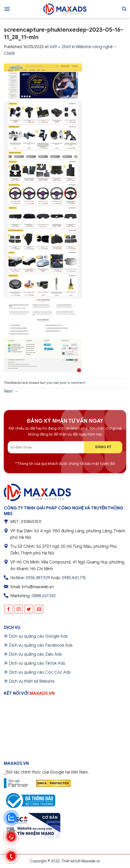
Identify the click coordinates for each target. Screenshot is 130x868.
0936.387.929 (38, 578)
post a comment (73, 383)
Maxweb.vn (91, 861)
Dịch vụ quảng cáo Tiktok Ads (37, 663)
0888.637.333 (44, 596)
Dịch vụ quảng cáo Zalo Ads (35, 654)
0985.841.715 (74, 578)
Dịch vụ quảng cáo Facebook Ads (41, 645)
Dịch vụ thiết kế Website (32, 681)
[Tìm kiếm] (124, 9)
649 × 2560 (60, 47)
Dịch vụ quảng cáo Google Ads (38, 636)
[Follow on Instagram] (19, 609)
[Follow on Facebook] (9, 609)
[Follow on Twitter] (29, 609)
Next (11, 391)
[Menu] (7, 9)
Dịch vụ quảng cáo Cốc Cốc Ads (40, 672)
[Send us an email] (39, 609)
